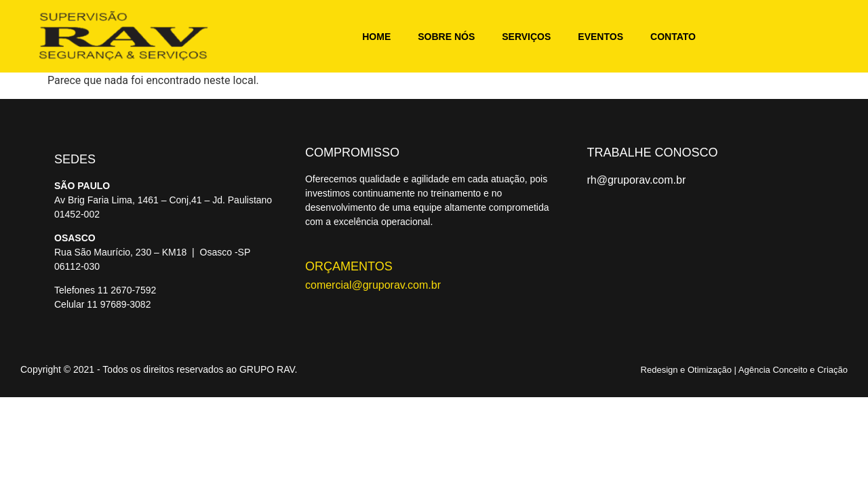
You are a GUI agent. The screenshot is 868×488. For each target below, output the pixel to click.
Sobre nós (446, 37)
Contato (673, 37)
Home (376, 37)
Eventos (600, 37)
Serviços (526, 37)
